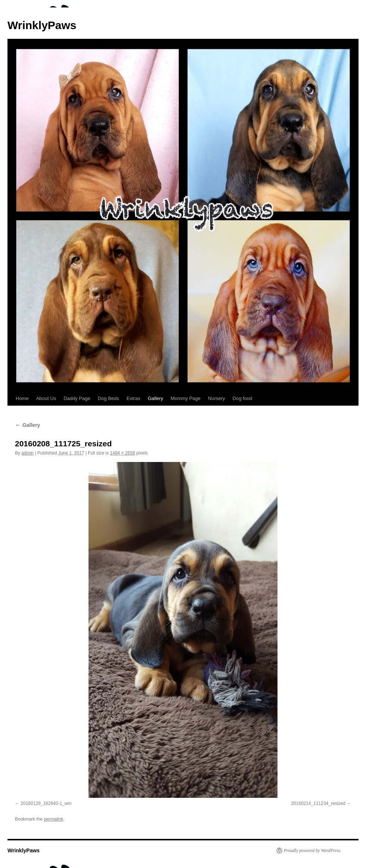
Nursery (217, 398)
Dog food (243, 398)
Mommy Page (186, 398)
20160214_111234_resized (318, 803)
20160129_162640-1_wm (46, 803)
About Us (46, 398)
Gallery (156, 398)
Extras (134, 398)
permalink (53, 819)
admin (27, 453)
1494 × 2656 (122, 453)
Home (22, 398)
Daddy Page (77, 398)
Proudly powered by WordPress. (313, 850)
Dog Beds (108, 398)
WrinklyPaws (42, 25)
